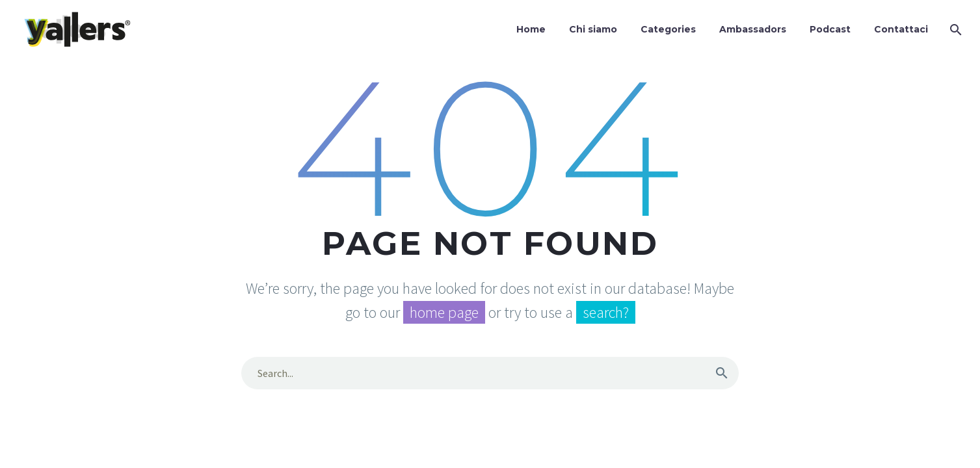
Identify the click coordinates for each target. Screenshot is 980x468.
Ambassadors (753, 29)
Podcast (830, 29)
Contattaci (901, 29)
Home (531, 29)
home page (444, 312)
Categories (668, 29)
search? (606, 312)
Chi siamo (593, 29)
